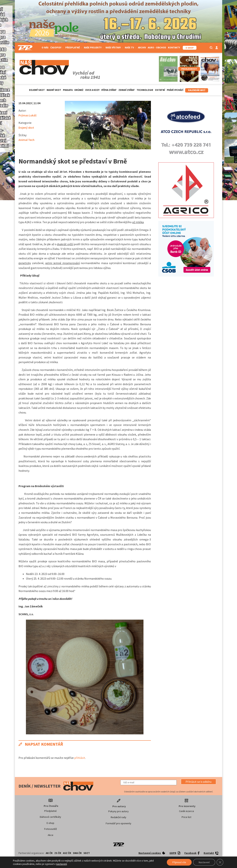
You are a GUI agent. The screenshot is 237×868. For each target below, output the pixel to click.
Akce (51, 835)
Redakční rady (118, 817)
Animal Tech (26, 140)
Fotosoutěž (51, 829)
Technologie (145, 90)
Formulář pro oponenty (118, 823)
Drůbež (79, 90)
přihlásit (80, 758)
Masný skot (54, 90)
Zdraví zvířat (127, 90)
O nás (45, 48)
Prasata (68, 90)
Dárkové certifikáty (50, 817)
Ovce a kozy (92, 90)
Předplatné (74, 48)
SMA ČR (77, 853)
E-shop (50, 823)
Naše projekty (94, 48)
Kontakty (174, 48)
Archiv (142, 48)
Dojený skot (37, 90)
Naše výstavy (114, 48)
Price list (186, 817)
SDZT (87, 853)
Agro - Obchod (157, 48)
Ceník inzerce (187, 811)
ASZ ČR (67, 853)
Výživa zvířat (109, 90)
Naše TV (130, 48)
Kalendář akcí (197, 90)
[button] (198, 782)
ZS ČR (58, 853)
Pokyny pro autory (118, 811)
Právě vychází (175, 90)
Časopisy (57, 48)
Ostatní (160, 90)
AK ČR (49, 853)
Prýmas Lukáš (27, 115)
